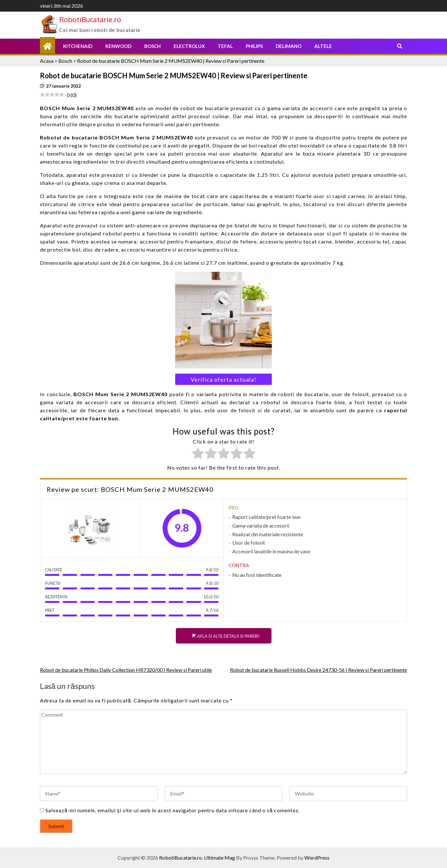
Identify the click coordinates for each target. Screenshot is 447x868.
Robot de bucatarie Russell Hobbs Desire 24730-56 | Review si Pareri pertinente (319, 670)
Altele (323, 46)
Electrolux (189, 46)
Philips (254, 46)
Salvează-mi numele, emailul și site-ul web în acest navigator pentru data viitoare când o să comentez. (173, 810)
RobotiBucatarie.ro (90, 19)
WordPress (317, 858)
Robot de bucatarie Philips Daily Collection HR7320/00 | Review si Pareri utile (126, 670)
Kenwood (118, 46)
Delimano (289, 46)
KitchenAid (78, 46)
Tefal (225, 46)
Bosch (152, 46)
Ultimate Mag (219, 858)
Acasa (47, 61)
